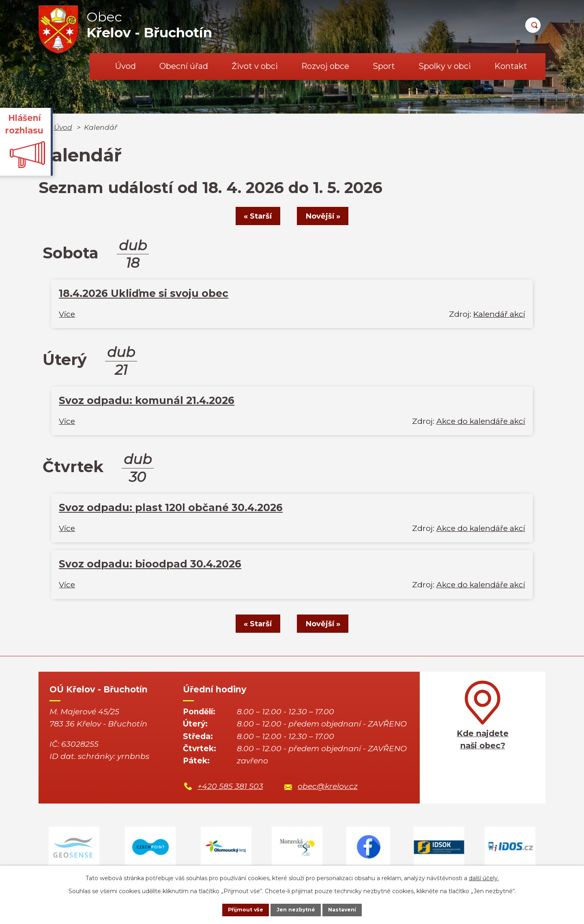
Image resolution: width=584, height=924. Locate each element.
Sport (384, 66)
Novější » (327, 216)
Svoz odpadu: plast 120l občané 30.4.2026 (171, 508)
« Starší (254, 216)
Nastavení (351, 909)
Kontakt (511, 66)
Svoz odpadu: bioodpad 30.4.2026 (150, 565)
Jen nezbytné (296, 909)
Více (67, 315)
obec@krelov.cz (328, 788)
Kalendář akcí (499, 315)
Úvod (126, 66)
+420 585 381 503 (230, 788)
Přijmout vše (237, 909)
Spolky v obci (445, 66)
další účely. (484, 876)
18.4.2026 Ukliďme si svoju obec (144, 294)
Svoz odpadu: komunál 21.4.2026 (147, 401)
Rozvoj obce (325, 66)
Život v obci (255, 66)
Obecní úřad (184, 66)
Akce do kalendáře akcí (481, 422)
